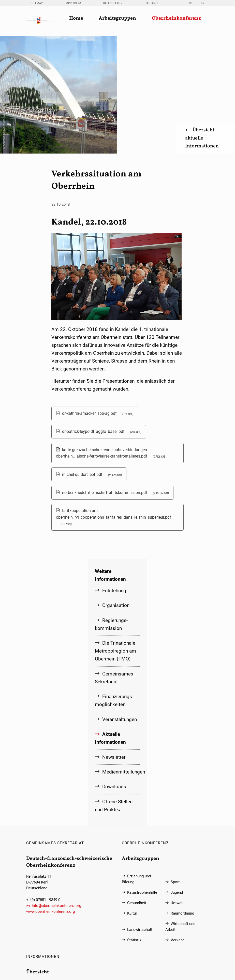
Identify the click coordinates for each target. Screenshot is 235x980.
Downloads (114, 670)
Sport (175, 766)
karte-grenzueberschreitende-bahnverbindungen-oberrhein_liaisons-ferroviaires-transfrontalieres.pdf (111, 337)
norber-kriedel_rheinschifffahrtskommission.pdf (115, 376)
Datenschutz (113, 3)
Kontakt (38, 884)
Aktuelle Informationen (110, 622)
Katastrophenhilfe (142, 776)
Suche (37, 915)
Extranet (152, 3)
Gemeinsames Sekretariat (114, 561)
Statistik (134, 824)
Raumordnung (182, 797)
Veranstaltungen (120, 603)
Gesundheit (137, 787)
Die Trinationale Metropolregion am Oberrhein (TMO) (115, 535)
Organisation (116, 489)
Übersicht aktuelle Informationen (202, 22)
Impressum (73, 3)
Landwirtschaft (140, 813)
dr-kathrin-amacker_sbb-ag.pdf (98, 298)
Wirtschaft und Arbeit (180, 810)
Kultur (132, 797)
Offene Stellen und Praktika (114, 689)
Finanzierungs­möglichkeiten (114, 584)
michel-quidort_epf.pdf (92, 358)
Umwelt (177, 787)
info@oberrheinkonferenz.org (56, 789)
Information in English (50, 936)
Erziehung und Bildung (136, 763)
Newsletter (114, 640)
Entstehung (114, 474)
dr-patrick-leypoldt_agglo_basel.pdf (102, 316)
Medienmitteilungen (121, 655)
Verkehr (177, 824)
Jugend (177, 776)
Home (76, 18)
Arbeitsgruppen (117, 18)
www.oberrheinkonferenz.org (50, 795)
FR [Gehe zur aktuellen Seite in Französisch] (203, 3)
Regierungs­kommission (111, 508)
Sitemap (37, 3)
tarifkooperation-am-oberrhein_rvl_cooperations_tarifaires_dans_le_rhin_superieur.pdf (114, 401)
